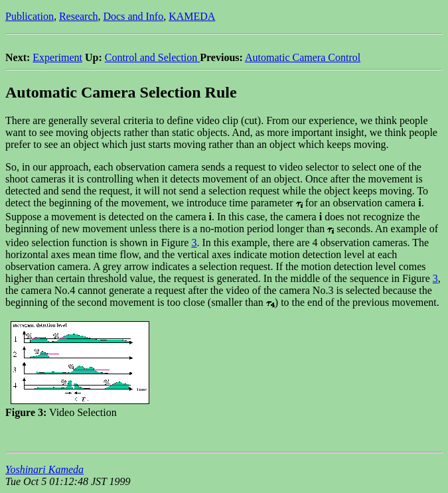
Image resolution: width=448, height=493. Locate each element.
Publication (30, 16)
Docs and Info (134, 16)
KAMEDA (192, 16)
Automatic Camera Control (303, 57)
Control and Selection (153, 57)
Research (79, 16)
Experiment (57, 57)
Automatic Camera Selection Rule (121, 92)
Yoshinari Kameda (44, 469)
